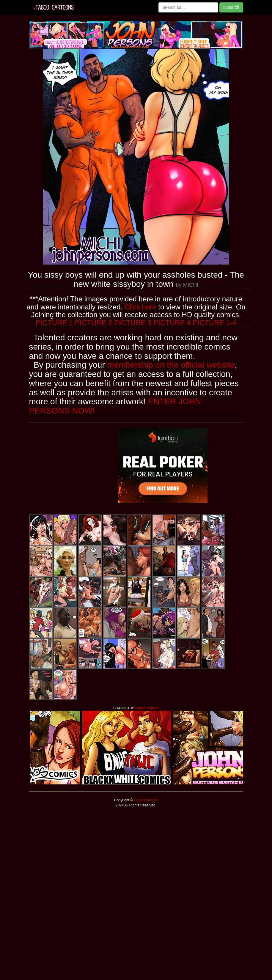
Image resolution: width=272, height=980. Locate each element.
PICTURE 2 (93, 323)
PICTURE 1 (54, 323)
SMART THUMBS (146, 708)
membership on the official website (171, 365)
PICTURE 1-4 (214, 323)
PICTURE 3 (133, 323)
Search (231, 7)
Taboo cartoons (145, 800)
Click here (140, 307)
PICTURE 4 (172, 323)
